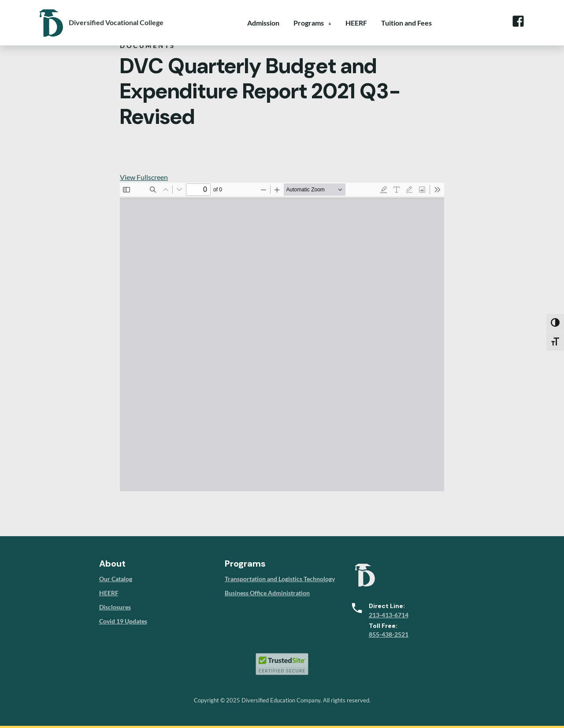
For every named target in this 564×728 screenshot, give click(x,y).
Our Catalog (116, 579)
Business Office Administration (267, 593)
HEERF (356, 23)
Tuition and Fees (406, 23)
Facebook (518, 21)
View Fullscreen (144, 177)
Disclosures (115, 607)
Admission (263, 23)
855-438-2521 (389, 634)
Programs (309, 23)
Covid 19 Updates (123, 621)
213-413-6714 (389, 615)
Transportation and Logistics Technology (280, 579)
